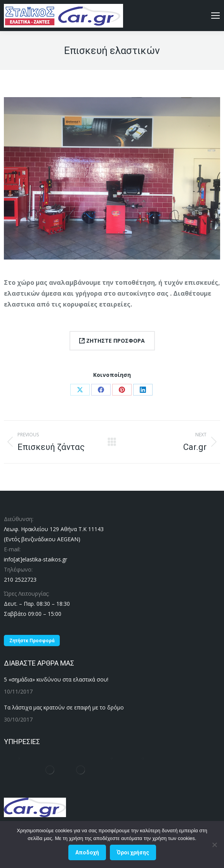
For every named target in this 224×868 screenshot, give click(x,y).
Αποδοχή (87, 852)
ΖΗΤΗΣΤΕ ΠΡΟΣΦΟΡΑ (112, 341)
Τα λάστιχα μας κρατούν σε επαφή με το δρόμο (64, 707)
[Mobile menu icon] (215, 16)
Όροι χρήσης (133, 852)
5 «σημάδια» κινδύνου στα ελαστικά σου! (56, 679)
